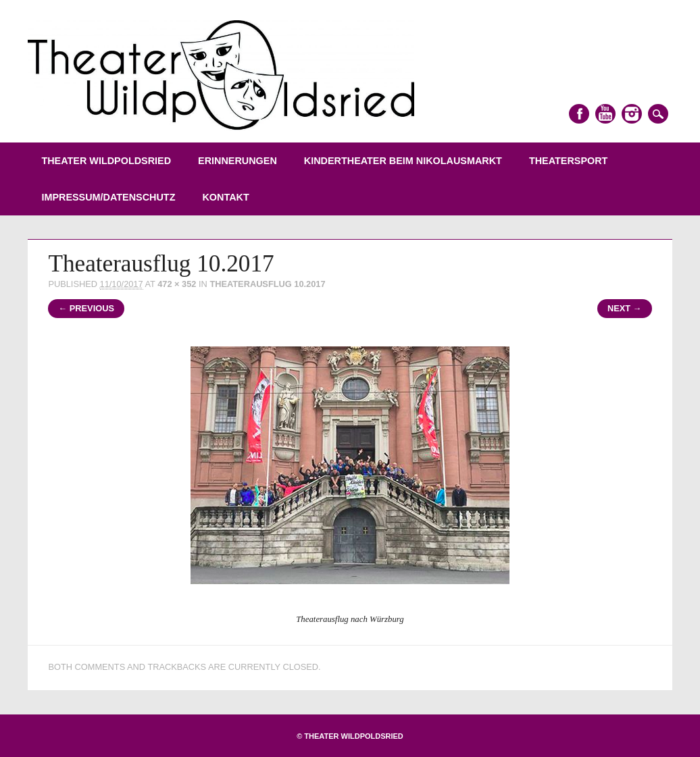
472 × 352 (177, 284)
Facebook (579, 114)
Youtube (605, 114)
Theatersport (568, 161)
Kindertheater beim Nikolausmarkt (403, 161)
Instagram (632, 114)
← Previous (86, 308)
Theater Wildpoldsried (106, 161)
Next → (624, 308)
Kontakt (225, 197)
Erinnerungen (237, 161)
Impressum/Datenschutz (108, 197)
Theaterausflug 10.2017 (267, 284)
